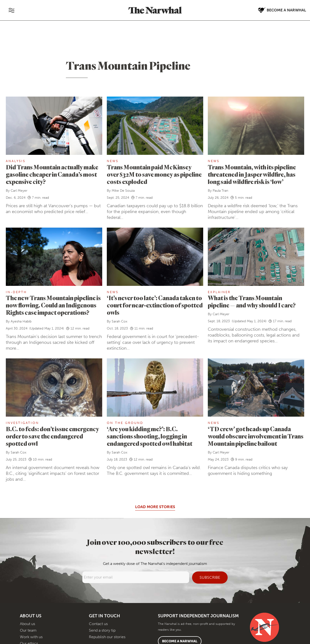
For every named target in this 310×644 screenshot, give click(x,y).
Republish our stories (107, 637)
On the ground (125, 423)
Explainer (219, 292)
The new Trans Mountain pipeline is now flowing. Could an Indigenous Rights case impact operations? (53, 305)
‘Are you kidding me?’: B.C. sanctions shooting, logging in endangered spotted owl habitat (150, 436)
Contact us (98, 624)
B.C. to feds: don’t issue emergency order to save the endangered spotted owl (52, 436)
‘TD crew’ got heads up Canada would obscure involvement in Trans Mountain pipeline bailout (256, 436)
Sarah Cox (120, 321)
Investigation (22, 423)
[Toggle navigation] (11, 10)
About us (27, 624)
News (113, 161)
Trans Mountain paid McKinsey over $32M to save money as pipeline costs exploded (154, 174)
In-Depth (16, 292)
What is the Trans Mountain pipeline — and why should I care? (252, 301)
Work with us (31, 637)
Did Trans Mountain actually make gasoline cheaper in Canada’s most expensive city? (52, 174)
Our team (28, 630)
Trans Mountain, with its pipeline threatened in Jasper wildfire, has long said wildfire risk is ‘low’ (252, 174)
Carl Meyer (19, 191)
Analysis (16, 161)
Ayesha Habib (21, 321)
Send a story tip (102, 630)
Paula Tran (220, 191)
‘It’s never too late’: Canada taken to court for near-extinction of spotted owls (155, 305)
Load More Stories (155, 507)
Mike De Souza (123, 191)
